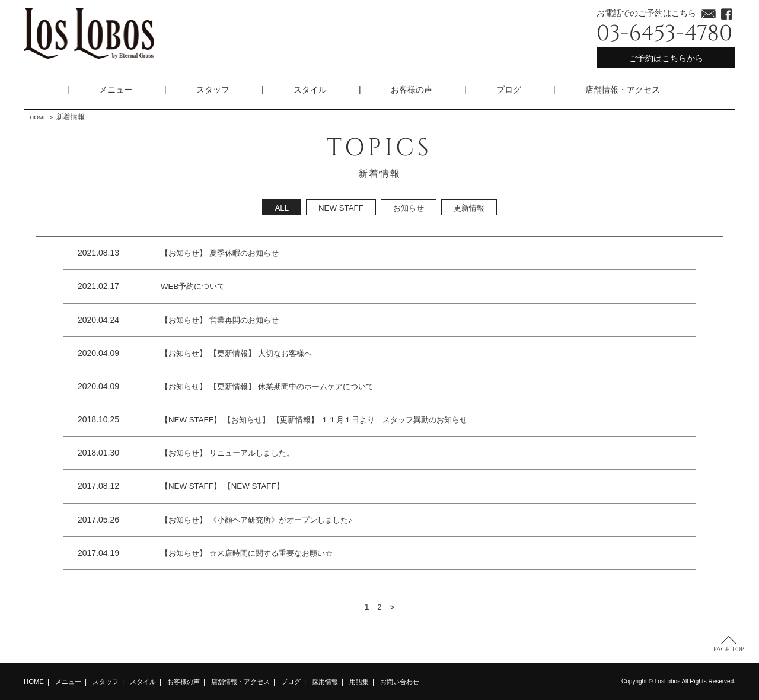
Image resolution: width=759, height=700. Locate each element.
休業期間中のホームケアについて (327, 386)
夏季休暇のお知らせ (250, 253)
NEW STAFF (339, 208)
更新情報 (471, 208)
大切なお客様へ (294, 353)
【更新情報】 (238, 353)
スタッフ (213, 90)
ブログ (509, 90)
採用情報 (345, 682)
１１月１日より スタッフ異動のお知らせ (410, 419)
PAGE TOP (729, 649)
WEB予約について (195, 286)
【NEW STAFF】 (193, 419)
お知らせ (409, 208)
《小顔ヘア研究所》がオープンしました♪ (290, 520)
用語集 (381, 682)
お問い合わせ (424, 682)
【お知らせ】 (186, 253)
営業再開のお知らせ (250, 320)
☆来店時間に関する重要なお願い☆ (279, 553)
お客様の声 (412, 90)
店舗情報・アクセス (623, 90)
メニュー (116, 90)
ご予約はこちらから (666, 58)
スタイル (310, 90)
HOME (40, 117)
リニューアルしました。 (259, 453)
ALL (278, 208)
